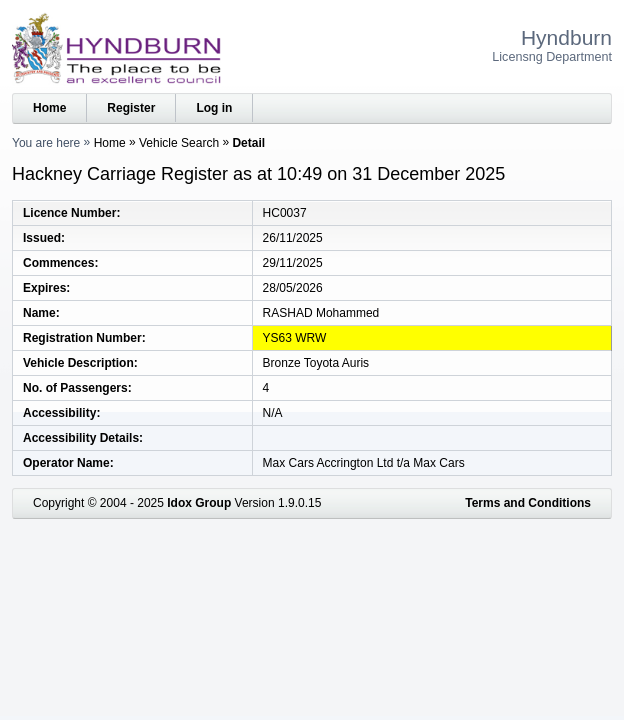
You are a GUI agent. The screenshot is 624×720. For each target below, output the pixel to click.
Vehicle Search (179, 143)
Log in (214, 108)
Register (131, 108)
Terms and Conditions (528, 503)
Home (49, 108)
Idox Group (199, 503)
